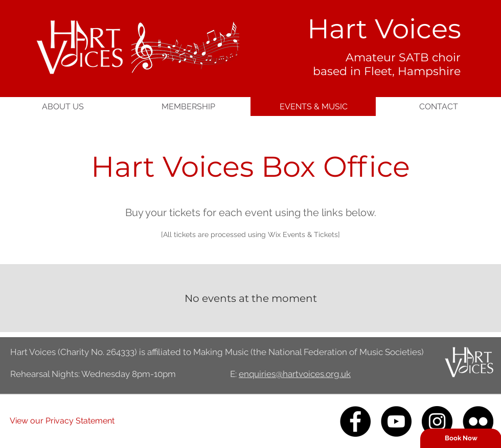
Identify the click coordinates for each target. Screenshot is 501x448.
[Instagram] (437, 421)
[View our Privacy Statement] (62, 421)
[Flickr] (478, 421)
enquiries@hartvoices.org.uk (295, 374)
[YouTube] (396, 421)
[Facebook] (355, 421)
